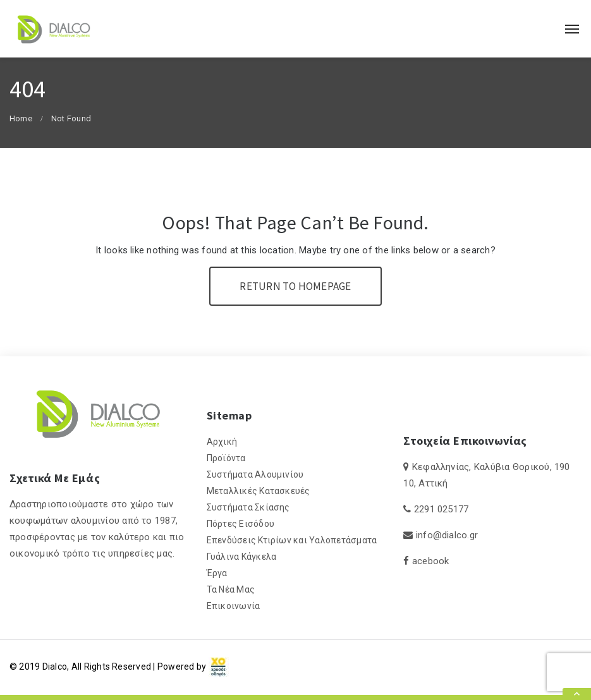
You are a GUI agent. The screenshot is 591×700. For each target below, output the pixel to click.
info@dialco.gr (447, 535)
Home (21, 118)
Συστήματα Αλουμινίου (255, 474)
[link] (219, 667)
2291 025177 (442, 509)
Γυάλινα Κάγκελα (242, 557)
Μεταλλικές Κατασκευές (259, 491)
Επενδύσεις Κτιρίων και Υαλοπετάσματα (292, 540)
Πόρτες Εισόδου (241, 524)
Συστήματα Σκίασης (248, 507)
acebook (431, 561)
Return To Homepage (295, 286)
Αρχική (222, 442)
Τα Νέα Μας (231, 589)
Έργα (217, 573)
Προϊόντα (226, 458)
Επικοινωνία (234, 606)
